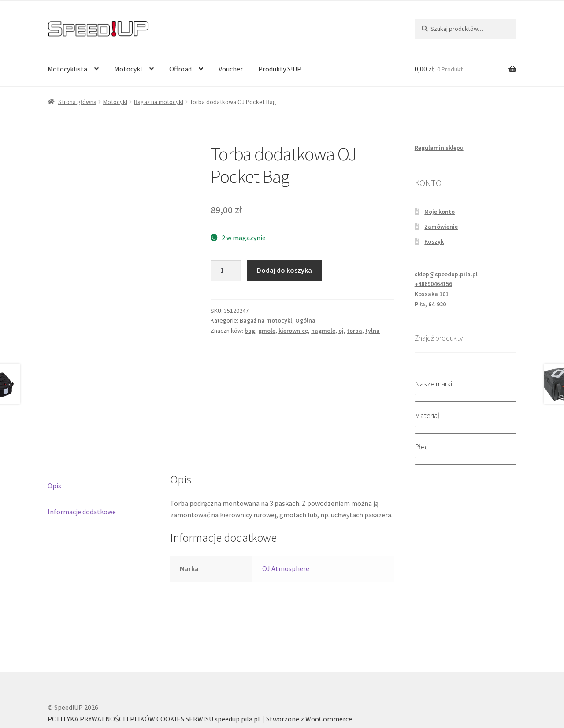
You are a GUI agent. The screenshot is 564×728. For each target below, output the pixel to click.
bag (250, 331)
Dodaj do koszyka (284, 270)
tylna (373, 331)
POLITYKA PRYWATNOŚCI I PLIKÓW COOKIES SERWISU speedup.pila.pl (154, 677)
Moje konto (440, 212)
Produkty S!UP (280, 69)
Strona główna (77, 102)
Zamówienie (441, 227)
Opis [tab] (54, 444)
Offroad (180, 69)
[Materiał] (466, 430)
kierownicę (293, 331)
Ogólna (305, 320)
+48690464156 (433, 284)
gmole (267, 331)
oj (341, 331)
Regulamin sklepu (439, 148)
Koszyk (434, 241)
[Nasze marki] (466, 398)
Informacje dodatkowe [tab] (82, 470)
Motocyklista (67, 69)
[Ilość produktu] (226, 271)
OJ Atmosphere (286, 527)
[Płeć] (466, 461)
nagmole (323, 331)
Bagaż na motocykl (159, 102)
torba (354, 331)
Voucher (231, 69)
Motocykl (128, 69)
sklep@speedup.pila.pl (446, 274)
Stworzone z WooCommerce (309, 677)
